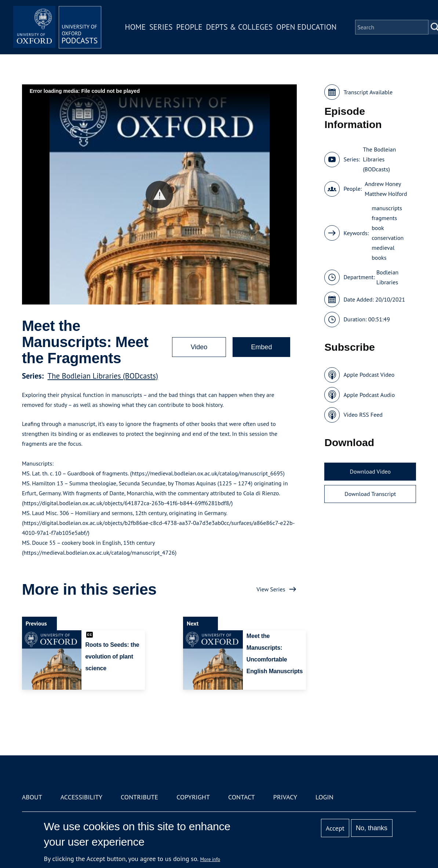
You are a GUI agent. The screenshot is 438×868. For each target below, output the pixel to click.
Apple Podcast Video (369, 375)
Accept (335, 828)
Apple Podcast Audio (369, 395)
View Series (271, 589)
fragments (384, 218)
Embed (261, 347)
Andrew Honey (383, 184)
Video (199, 347)
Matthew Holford (386, 194)
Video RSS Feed (363, 415)
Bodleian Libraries (387, 277)
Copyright (193, 797)
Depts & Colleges (240, 27)
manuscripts (387, 208)
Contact (242, 797)
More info (210, 859)
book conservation (388, 233)
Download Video (370, 471)
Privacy (285, 797)
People (189, 27)
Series (161, 27)
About (32, 797)
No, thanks (372, 828)
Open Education (306, 27)
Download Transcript (370, 494)
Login (324, 797)
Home (135, 27)
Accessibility (81, 797)
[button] (159, 195)
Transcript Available (368, 92)
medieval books (383, 253)
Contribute (139, 797)
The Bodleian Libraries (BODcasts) (103, 376)
